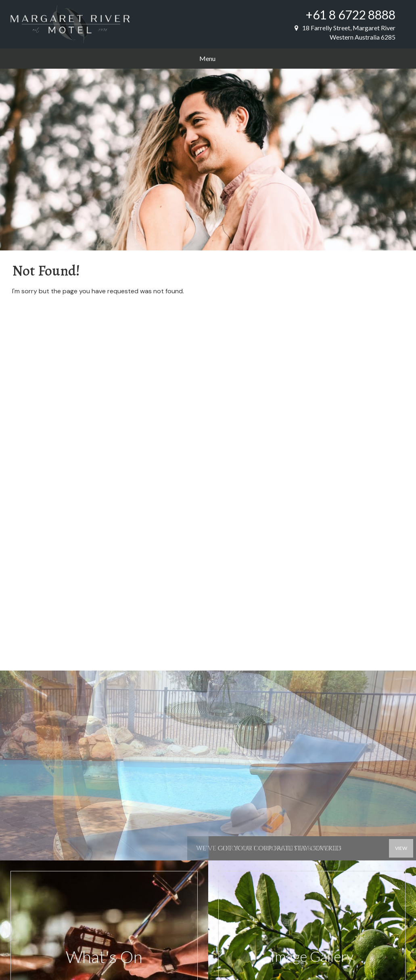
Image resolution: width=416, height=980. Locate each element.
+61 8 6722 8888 (351, 15)
